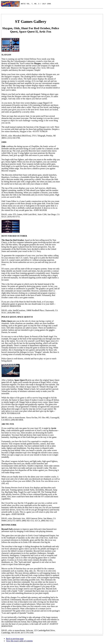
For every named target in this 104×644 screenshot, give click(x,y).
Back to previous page (15, 639)
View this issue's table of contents (19, 641)
